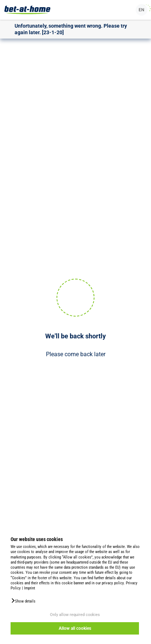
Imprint (30, 588)
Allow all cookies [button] (75, 628)
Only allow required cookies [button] (75, 615)
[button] (23, 601)
